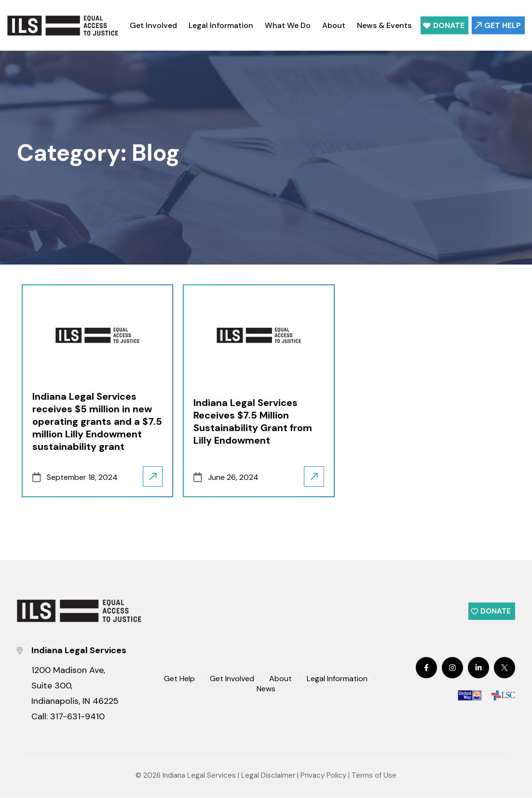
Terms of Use (374, 776)
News (266, 689)
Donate (449, 25)
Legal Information (221, 25)
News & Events (384, 25)
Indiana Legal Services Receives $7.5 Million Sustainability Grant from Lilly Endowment (253, 421)
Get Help (503, 25)
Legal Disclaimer (268, 776)
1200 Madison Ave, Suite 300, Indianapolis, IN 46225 (75, 686)
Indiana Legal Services (199, 776)
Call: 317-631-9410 (68, 717)
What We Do (288, 25)
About (334, 25)
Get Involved (153, 25)
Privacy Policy (323, 776)
